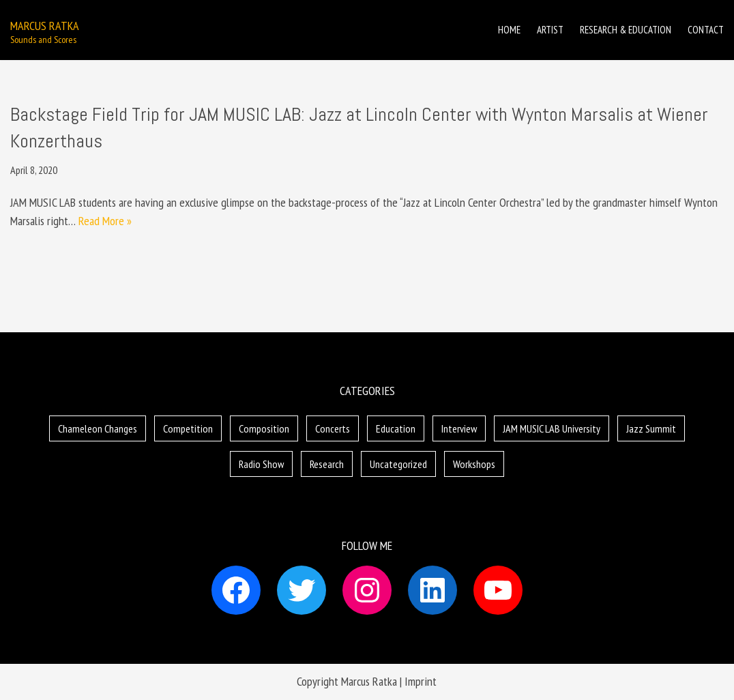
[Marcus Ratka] (45, 30)
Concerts (333, 428)
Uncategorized (398, 464)
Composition (264, 428)
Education (396, 428)
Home (509, 30)
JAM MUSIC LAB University (552, 428)
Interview (459, 428)
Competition (188, 428)
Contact (706, 30)
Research (327, 464)
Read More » (105, 221)
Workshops (474, 464)
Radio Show (261, 464)
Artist (550, 30)
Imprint (421, 681)
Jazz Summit (651, 428)
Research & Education (626, 30)
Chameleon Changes (98, 428)
